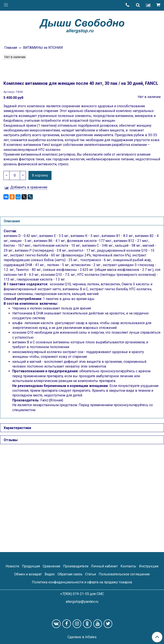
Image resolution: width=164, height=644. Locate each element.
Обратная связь (70, 574)
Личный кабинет (104, 566)
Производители (76, 566)
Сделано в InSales (82, 637)
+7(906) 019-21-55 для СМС (82, 594)
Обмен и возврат (28, 574)
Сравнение (52, 566)
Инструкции (149, 566)
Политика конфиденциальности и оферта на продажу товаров (82, 582)
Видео (50, 574)
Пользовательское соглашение (124, 574)
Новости (12, 566)
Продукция (31, 566)
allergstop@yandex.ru (82, 602)
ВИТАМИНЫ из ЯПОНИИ (43, 48)
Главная (11, 48)
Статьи (91, 574)
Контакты (128, 566)
